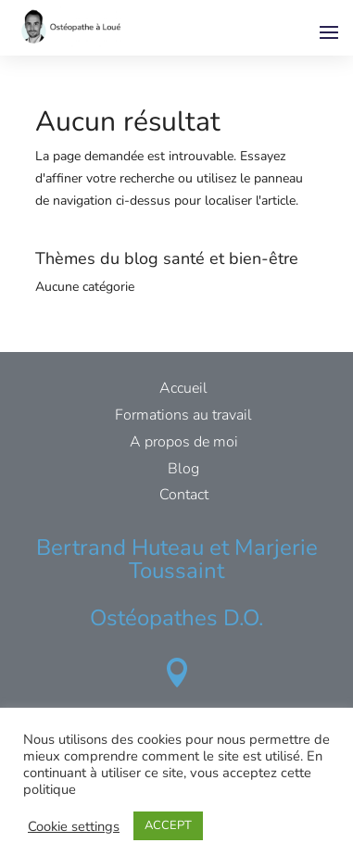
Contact (184, 495)
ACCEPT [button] (168, 825)
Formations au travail (183, 415)
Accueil (183, 388)
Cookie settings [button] (74, 826)
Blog (183, 469)
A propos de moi (184, 442)
